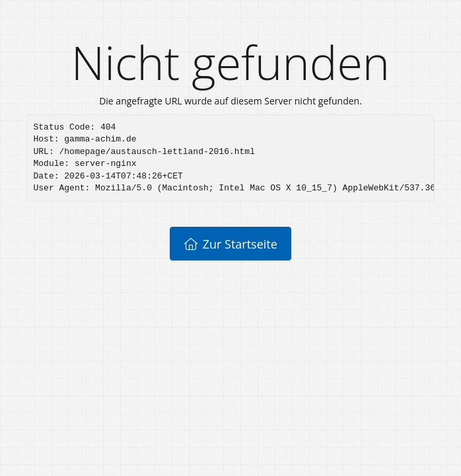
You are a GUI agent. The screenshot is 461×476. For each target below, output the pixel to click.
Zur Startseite (230, 244)
